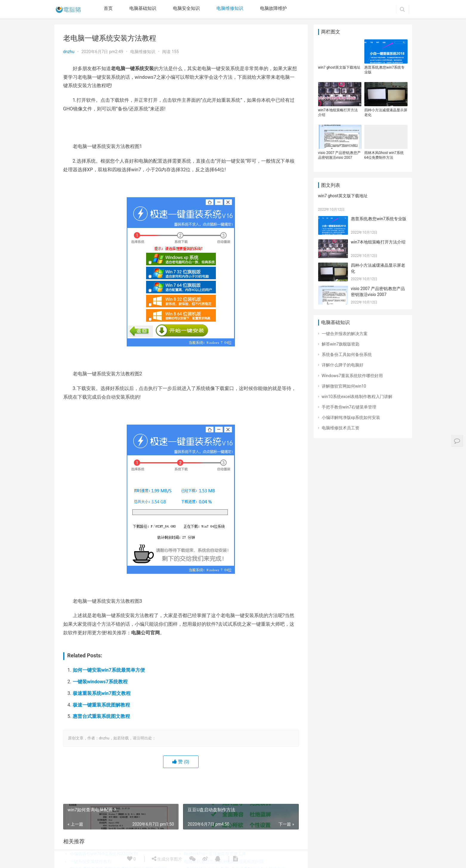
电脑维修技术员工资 (340, 428)
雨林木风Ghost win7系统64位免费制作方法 (384, 155)
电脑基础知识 (143, 8)
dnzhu (69, 52)
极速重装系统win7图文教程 (102, 693)
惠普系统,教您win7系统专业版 (385, 70)
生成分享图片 (167, 859)
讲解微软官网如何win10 (344, 386)
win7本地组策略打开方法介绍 (338, 112)
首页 (108, 8)
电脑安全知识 (186, 8)
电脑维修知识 (230, 8)
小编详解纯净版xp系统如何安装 (351, 417)
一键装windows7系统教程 (100, 682)
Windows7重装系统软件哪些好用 (352, 376)
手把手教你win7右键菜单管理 (349, 407)
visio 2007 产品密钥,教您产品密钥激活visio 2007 (340, 155)
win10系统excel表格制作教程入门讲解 (357, 397)
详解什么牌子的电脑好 (343, 365)
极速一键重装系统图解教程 (101, 705)
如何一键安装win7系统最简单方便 (109, 670)
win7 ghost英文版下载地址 (339, 67)
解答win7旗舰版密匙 (341, 344)
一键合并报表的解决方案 (345, 334)
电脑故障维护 (273, 8)
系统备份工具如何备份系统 (347, 354)
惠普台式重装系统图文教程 (101, 716)
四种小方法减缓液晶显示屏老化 (386, 112)
